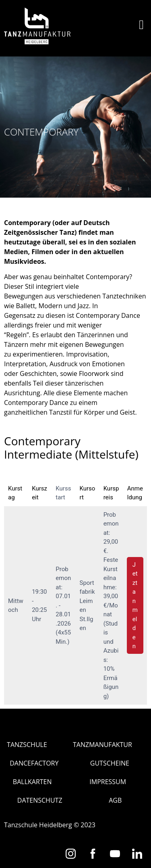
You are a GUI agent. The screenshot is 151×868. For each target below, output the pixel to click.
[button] (141, 25)
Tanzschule (27, 745)
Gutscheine (110, 763)
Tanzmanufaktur (102, 745)
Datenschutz (40, 800)
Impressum (108, 782)
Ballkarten (32, 782)
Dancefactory (34, 763)
